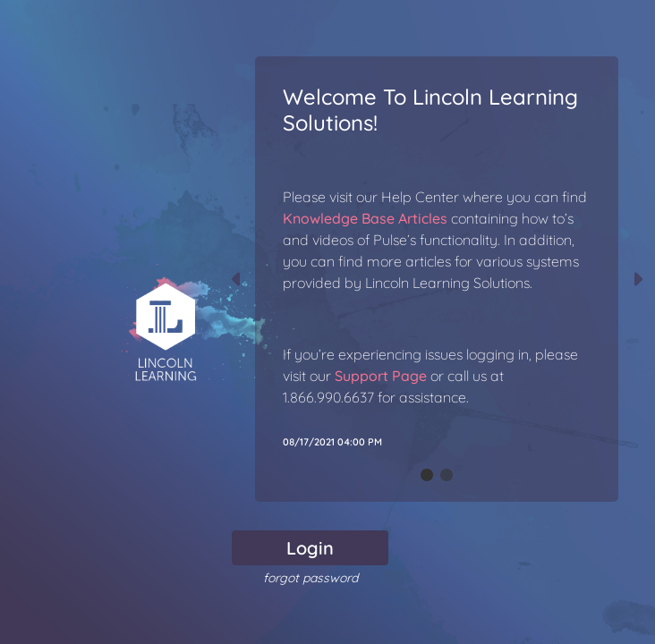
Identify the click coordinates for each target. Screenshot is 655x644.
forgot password (310, 578)
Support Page (381, 376)
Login (310, 548)
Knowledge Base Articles (365, 218)
